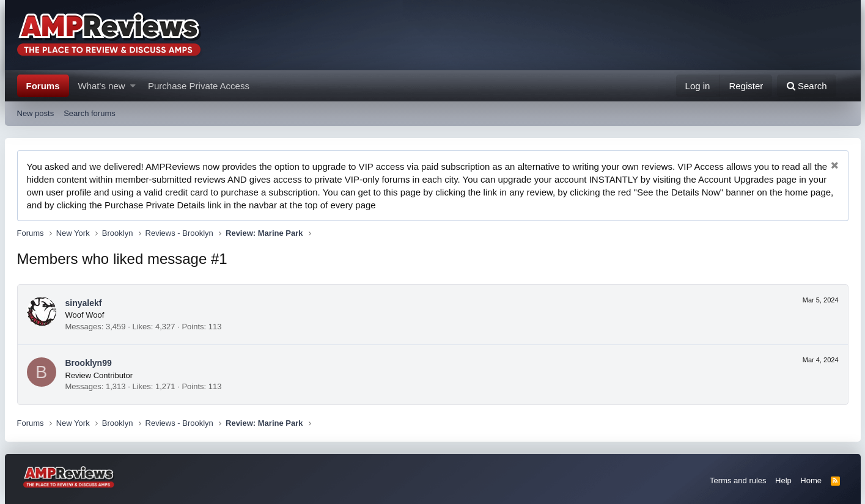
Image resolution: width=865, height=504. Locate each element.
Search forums (90, 113)
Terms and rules (738, 480)
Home (811, 480)
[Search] (807, 86)
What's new (102, 86)
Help (783, 480)
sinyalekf (84, 303)
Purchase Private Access (199, 86)
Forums (43, 86)
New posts (36, 113)
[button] (133, 86)
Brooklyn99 (89, 363)
